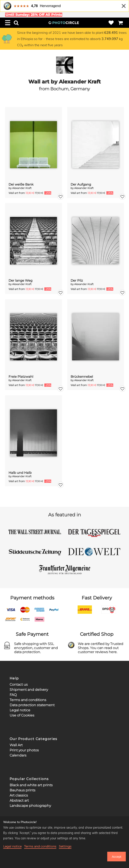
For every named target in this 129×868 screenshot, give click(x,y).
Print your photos (24, 750)
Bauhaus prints (22, 790)
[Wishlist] (111, 23)
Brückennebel (82, 377)
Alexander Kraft (22, 188)
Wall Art (16, 745)
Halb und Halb (20, 473)
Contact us (19, 684)
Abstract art (19, 800)
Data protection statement (32, 705)
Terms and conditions (28, 700)
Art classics (19, 795)
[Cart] (120, 23)
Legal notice (20, 710)
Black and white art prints (31, 785)
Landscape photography (30, 806)
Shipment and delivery (29, 690)
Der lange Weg (20, 280)
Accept (116, 857)
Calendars (18, 755)
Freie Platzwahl (21, 377)
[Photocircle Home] (64, 23)
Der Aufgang (81, 184)
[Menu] (8, 23)
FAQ (13, 695)
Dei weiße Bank (21, 184)
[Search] (16, 23)
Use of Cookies (22, 715)
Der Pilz (77, 280)
